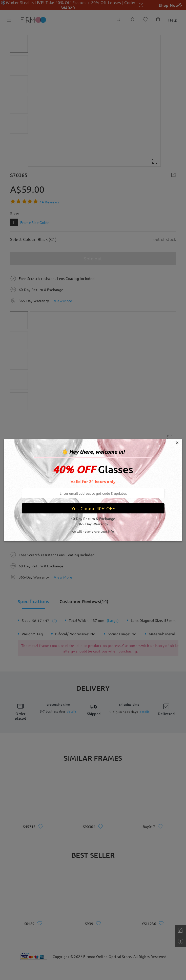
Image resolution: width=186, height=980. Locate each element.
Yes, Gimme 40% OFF (93, 508)
